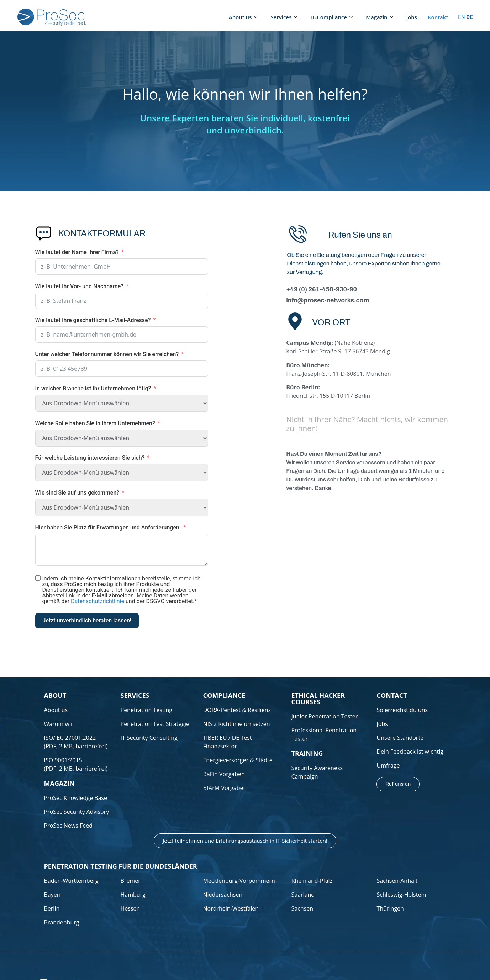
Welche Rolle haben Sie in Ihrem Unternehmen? (95, 423)
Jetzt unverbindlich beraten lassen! (87, 620)
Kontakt (438, 17)
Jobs (412, 17)
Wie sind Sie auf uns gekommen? (77, 493)
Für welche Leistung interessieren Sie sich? (90, 458)
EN (461, 17)
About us (243, 17)
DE (469, 17)
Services (284, 17)
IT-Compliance (332, 17)
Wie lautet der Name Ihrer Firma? (77, 252)
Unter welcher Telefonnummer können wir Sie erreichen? (107, 354)
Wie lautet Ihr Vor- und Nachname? (80, 286)
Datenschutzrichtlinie (98, 601)
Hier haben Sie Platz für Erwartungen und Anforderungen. (108, 528)
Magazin (380, 17)
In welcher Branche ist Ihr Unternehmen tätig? (93, 388)
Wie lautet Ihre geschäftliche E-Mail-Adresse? (93, 320)
